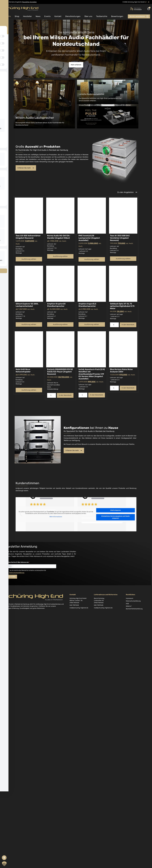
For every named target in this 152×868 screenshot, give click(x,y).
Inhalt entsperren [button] (116, 510)
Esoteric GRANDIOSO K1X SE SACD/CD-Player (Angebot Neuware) (60, 372)
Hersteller (27, 16)
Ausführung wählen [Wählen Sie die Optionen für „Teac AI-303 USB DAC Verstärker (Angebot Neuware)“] (123, 259)
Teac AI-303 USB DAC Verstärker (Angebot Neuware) (120, 238)
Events (47, 16)
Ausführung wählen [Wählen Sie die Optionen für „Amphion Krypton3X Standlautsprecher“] (60, 324)
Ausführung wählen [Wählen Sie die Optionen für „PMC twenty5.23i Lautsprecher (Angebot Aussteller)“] (92, 259)
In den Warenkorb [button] (128, 325)
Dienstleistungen (73, 16)
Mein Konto (137, 8)
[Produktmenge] (114, 325)
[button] (4, 864)
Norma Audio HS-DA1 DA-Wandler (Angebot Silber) (59, 237)
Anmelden (12, 577)
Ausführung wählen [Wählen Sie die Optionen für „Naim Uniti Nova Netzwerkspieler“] (29, 390)
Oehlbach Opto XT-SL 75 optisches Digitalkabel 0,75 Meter (122, 306)
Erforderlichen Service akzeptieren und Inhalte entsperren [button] (115, 517)
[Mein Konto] (132, 9)
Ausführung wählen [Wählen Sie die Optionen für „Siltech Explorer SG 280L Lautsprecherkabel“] (29, 324)
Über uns (88, 16)
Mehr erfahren (76, 65)
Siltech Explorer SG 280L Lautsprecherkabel (27, 305)
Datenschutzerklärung (17, 573)
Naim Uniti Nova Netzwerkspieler (23, 371)
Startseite (6, 16)
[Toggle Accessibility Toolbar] (4, 858)
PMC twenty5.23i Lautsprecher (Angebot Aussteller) (89, 238)
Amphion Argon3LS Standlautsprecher (87, 305)
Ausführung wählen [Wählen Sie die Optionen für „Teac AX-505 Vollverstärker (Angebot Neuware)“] (29, 259)
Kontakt (58, 16)
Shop (17, 16)
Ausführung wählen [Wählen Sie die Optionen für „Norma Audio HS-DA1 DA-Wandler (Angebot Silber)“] (60, 256)
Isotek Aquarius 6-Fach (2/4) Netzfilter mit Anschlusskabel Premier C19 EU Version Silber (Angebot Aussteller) (92, 374)
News (38, 16)
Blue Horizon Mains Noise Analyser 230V (121, 371)
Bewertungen (117, 16)
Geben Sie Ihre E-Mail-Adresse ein (18, 562)
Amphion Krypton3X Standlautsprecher (56, 305)
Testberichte (102, 16)
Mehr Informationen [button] (56, 517)
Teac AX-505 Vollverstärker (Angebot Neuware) (28, 237)
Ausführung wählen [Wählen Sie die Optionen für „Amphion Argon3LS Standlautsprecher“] (92, 324)
